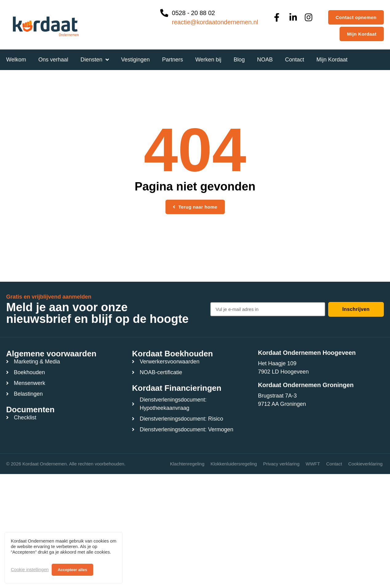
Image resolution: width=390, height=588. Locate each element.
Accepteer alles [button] (72, 570)
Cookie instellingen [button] (30, 570)
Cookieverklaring (365, 464)
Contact (334, 464)
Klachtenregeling (187, 464)
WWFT (313, 464)
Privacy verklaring (281, 464)
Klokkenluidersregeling (234, 464)
